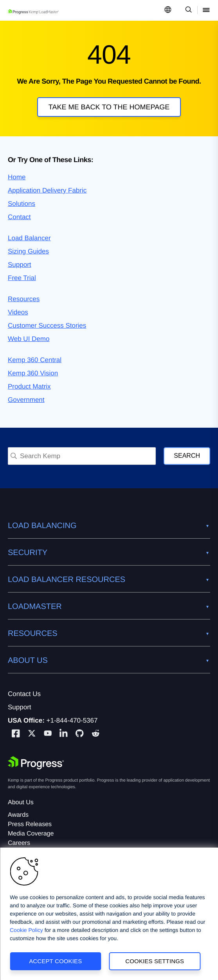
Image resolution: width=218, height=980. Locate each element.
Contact (19, 217)
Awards (18, 815)
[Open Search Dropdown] (187, 10)
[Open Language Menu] (168, 10)
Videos (18, 312)
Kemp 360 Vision (33, 373)
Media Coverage (31, 834)
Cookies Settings (155, 961)
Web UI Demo (29, 339)
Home (17, 177)
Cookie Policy (26, 930)
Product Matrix (29, 386)
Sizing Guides (28, 251)
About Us (21, 802)
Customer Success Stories (47, 326)
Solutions (22, 204)
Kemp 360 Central (35, 360)
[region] (109, 914)
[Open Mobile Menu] (206, 10)
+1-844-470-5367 (72, 720)
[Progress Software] (36, 763)
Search (187, 456)
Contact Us (24, 694)
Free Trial (22, 278)
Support (20, 265)
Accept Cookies (55, 961)
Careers (19, 843)
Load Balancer (29, 238)
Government (26, 400)
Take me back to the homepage (109, 107)
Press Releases (30, 824)
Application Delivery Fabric (47, 190)
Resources (24, 299)
